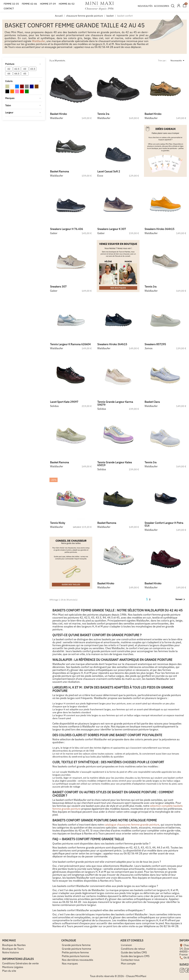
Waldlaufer (39, 41)
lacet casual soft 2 (109, 171)
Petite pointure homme (75, 956)
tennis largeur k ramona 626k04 (70, 344)
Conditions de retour (133, 949)
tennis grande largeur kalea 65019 (115, 464)
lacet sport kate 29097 (64, 402)
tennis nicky (58, 523)
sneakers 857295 (155, 344)
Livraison (126, 945)
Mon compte (128, 964)
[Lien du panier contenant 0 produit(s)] (185, 7)
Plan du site (9, 971)
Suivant (181, 599)
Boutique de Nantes (14, 945)
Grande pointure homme (76, 949)
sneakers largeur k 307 (112, 229)
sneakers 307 (58, 287)
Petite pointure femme (75, 952)
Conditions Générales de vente (20, 963)
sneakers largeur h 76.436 (67, 229)
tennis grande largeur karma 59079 (115, 403)
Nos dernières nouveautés (77, 960)
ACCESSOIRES (162, 6)
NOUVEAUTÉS (145, 6)
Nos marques (70, 964)
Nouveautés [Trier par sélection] (178, 61)
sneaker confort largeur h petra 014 (164, 524)
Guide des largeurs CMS (135, 956)
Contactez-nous (130, 960)
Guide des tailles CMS (134, 952)
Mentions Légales (13, 967)
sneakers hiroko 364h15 (159, 229)
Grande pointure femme (76, 945)
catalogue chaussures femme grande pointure (132, 825)
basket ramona (60, 171)
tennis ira (103, 114)
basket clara (152, 402)
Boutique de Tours (13, 949)
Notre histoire (10, 952)
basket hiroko (58, 114)
